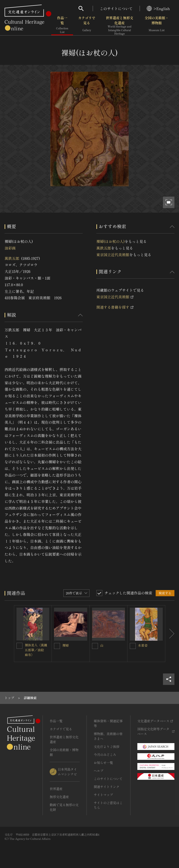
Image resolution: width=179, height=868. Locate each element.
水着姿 (143, 645)
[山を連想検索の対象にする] (95, 646)
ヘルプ (98, 771)
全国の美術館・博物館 (157, 25)
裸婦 (65, 645)
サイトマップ (103, 795)
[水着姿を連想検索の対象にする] (133, 646)
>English (158, 8)
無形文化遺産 (59, 797)
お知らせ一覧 (103, 763)
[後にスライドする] (170, 634)
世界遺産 (56, 789)
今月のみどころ (105, 755)
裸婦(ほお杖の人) (111, 241)
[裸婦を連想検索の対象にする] (57, 646)
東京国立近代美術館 (113, 255)
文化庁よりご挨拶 (106, 747)
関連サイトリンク (106, 787)
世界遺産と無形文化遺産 (119, 25)
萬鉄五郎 (12, 258)
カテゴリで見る (87, 25)
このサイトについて (116, 8)
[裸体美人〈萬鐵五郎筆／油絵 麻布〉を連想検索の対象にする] (19, 646)
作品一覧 (62, 25)
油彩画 (10, 248)
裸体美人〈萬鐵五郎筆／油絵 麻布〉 (36, 650)
